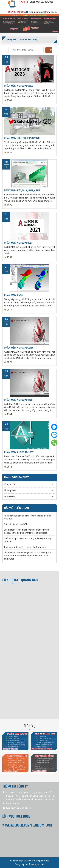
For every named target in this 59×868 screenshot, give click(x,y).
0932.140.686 (17, 12)
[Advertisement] (29, 617)
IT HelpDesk (10, 490)
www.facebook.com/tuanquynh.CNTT (28, 825)
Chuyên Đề (10, 484)
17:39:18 (24, 2)
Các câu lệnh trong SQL (16, 524)
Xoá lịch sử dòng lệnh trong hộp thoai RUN (25, 547)
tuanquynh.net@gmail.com (33, 12)
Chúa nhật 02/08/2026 (41, 2)
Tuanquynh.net (36, 864)
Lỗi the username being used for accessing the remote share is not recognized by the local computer (28, 556)
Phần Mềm (10, 497)
